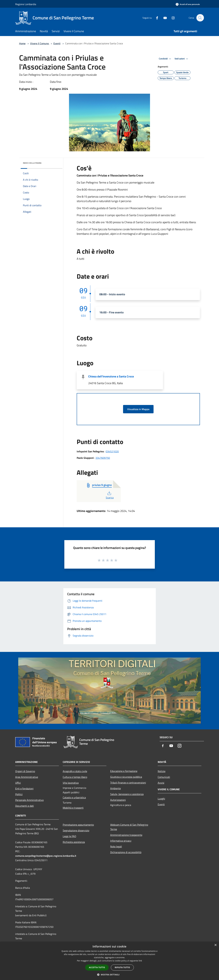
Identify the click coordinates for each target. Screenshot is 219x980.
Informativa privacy (121, 841)
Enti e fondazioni (24, 788)
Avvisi (161, 783)
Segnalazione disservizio (76, 830)
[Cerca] (200, 18)
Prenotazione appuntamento (78, 825)
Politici (19, 794)
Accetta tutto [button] (97, 967)
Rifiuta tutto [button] (122, 967)
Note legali (116, 846)
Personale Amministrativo (29, 800)
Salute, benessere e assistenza (127, 794)
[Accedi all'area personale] (188, 4)
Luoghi (161, 799)
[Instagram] (172, 18)
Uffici (18, 783)
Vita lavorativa (71, 783)
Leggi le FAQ (69, 836)
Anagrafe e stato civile (75, 771)
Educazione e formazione (124, 771)
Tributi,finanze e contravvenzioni (128, 783)
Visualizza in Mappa (138, 409)
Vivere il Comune (40, 43)
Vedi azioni (182, 59)
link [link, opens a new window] (140, 961)
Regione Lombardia (26, 4)
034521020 (112, 451)
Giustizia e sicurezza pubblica (126, 777)
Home (22, 43)
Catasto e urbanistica (74, 797)
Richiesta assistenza (74, 842)
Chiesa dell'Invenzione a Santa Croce (111, 376)
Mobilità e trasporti (73, 808)
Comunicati (164, 777)
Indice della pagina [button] (32, 163)
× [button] (215, 945)
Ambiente (116, 788)
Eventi (57, 43)
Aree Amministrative (27, 777)
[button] (110, 975)
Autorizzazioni (118, 800)
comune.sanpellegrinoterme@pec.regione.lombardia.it (46, 856)
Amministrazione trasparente (126, 835)
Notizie (162, 771)
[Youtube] (163, 18)
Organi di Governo (25, 771)
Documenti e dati (25, 806)
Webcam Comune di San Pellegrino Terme (129, 827)
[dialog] (110, 961)
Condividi (165, 59)
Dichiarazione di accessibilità (126, 852)
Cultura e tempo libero (75, 777)
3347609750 (103, 458)
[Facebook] (155, 18)
